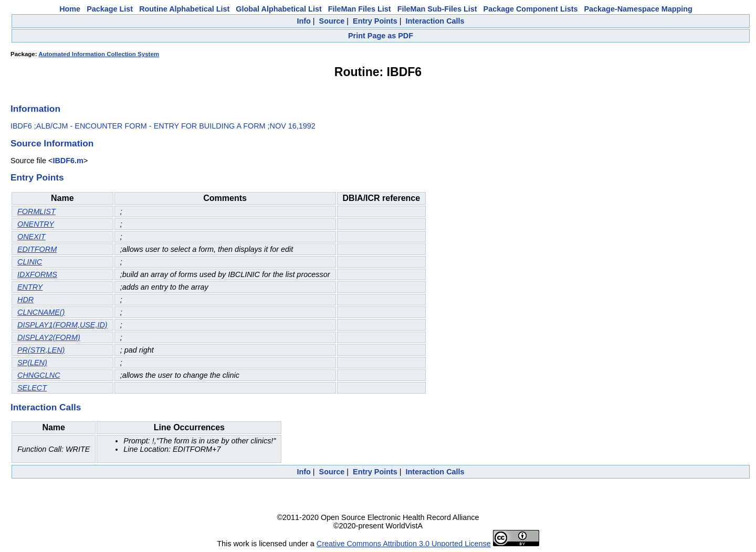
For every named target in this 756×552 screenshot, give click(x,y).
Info (303, 21)
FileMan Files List (360, 9)
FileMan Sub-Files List (437, 9)
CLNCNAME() (41, 312)
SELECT (32, 388)
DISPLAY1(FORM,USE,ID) (62, 325)
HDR (25, 300)
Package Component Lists (531, 9)
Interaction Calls (435, 21)
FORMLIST (36, 211)
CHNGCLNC (39, 375)
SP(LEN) (32, 363)
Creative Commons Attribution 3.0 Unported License (404, 544)
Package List (110, 9)
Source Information (52, 143)
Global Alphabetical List (279, 9)
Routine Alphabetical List (184, 9)
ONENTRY (36, 224)
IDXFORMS (37, 274)
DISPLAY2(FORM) (49, 337)
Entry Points (375, 21)
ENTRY (30, 287)
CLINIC (30, 262)
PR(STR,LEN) (41, 350)
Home (70, 9)
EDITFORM (37, 249)
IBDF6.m (68, 161)
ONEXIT (31, 237)
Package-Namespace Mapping (638, 9)
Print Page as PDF (381, 36)
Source (332, 21)
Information (35, 109)
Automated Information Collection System (99, 54)
